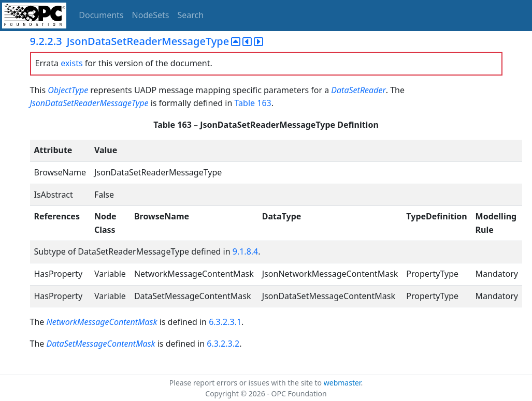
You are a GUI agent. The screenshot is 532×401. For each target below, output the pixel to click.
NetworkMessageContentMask (103, 322)
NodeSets (151, 15)
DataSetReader (358, 90)
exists (71, 63)
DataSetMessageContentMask (100, 344)
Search (191, 15)
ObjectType (68, 90)
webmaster (342, 383)
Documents (101, 15)
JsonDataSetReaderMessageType (89, 103)
